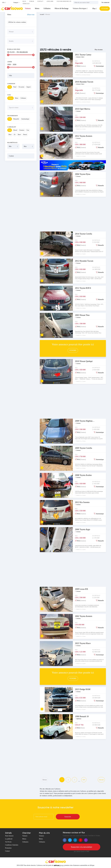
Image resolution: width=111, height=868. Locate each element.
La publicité (9, 839)
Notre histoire (9, 836)
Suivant (101, 780)
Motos (37, 8)
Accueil (42, 14)
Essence (22, 130)
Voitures (28, 8)
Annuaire (50, 1)
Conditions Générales (12, 845)
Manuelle (16, 119)
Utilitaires (47, 8)
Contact (40, 1)
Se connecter (105, 2)
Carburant (12, 127)
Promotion (8, 848)
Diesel (15, 130)
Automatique (25, 119)
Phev (10, 135)
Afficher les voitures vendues (17, 22)
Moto (17, 98)
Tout (10, 87)
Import (29, 87)
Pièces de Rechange (62, 8)
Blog (24, 1)
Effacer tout (31, 15)
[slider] (8, 55)
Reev (19, 135)
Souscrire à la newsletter (82, 847)
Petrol (25, 135)
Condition (11, 84)
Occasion (21, 87)
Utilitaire (23, 98)
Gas (28, 130)
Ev (15, 135)
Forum (32, 1)
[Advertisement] (21, 176)
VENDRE (105, 9)
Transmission (12, 116)
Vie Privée (8, 842)
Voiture (10, 98)
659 (84, 780)
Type (9, 95)
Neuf (15, 87)
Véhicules (47, 14)
